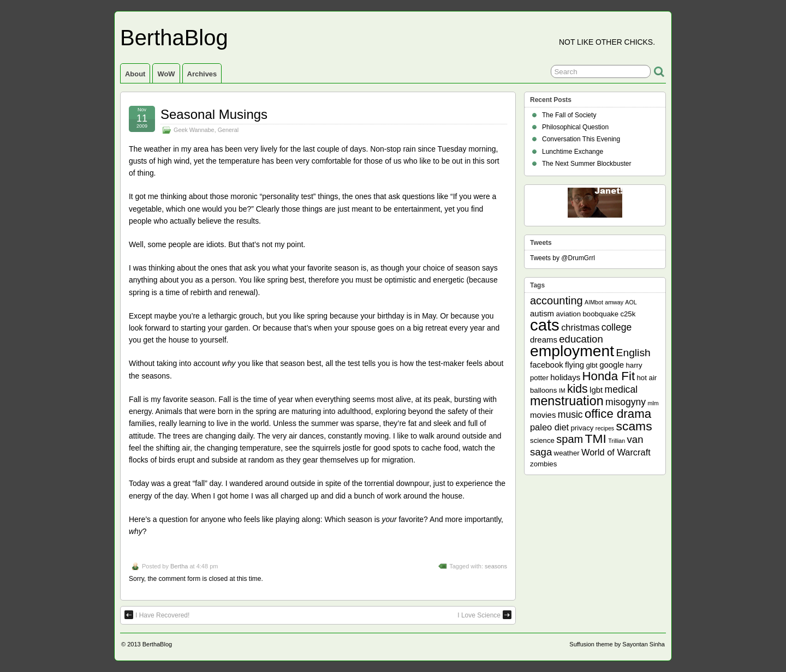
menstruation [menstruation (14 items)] (567, 401)
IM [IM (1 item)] (562, 391)
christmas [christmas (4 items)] (580, 327)
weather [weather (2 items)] (567, 453)
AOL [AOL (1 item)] (631, 302)
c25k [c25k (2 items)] (628, 314)
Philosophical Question (575, 127)
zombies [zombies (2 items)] (543, 464)
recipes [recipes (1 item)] (605, 428)
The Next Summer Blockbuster (586, 164)
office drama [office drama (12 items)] (618, 414)
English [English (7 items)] (633, 353)
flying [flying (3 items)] (574, 365)
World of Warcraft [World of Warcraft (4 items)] (616, 452)
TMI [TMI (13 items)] (596, 439)
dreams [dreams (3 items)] (544, 340)
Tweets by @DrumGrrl (562, 258)
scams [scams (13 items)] (634, 426)
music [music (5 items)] (570, 415)
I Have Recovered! (157, 615)
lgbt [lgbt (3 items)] (596, 390)
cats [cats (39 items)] (545, 325)
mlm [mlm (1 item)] (653, 403)
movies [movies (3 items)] (543, 415)
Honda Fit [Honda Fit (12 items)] (609, 376)
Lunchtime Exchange (573, 152)
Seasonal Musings (214, 114)
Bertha (179, 566)
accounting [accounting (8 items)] (556, 301)
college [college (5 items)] (617, 327)
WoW (166, 74)
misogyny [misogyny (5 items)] (626, 402)
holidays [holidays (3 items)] (565, 377)
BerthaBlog (174, 38)
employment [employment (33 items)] (572, 351)
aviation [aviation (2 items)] (568, 314)
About (135, 74)
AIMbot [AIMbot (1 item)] (594, 302)
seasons (496, 566)
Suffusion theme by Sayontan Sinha (617, 644)
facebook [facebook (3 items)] (547, 365)
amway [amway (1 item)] (614, 302)
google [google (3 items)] (612, 365)
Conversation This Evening (581, 139)
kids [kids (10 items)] (577, 389)
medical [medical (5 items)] (621, 389)
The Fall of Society (569, 115)
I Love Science (484, 615)
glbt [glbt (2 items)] (591, 365)
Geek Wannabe (194, 130)
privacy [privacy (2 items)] (582, 428)
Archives (202, 74)
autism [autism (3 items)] (542, 313)
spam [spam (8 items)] (570, 439)
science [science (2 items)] (542, 440)
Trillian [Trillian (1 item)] (617, 441)
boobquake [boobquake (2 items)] (600, 314)
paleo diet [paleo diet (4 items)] (549, 427)
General (228, 130)
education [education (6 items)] (581, 339)
